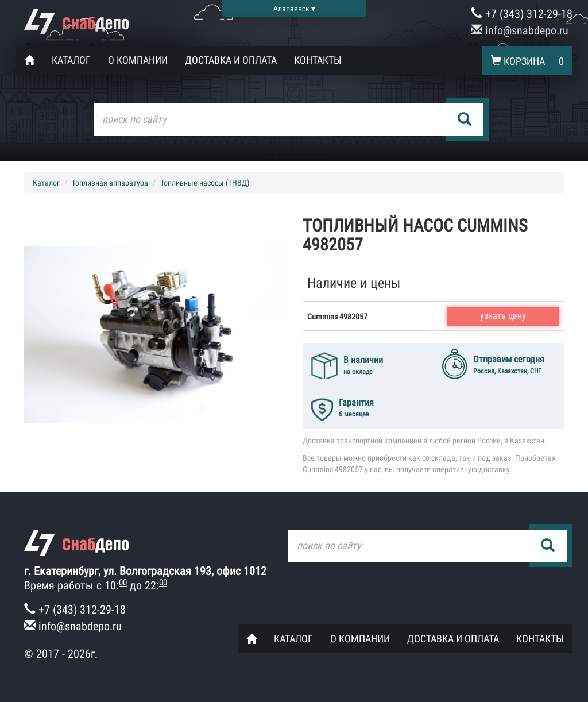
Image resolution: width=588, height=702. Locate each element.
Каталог (71, 60)
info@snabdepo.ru (520, 30)
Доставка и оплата (231, 60)
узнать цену (503, 316)
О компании (138, 60)
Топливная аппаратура (110, 183)
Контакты (318, 60)
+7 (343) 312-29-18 (522, 14)
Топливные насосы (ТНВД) (205, 183)
